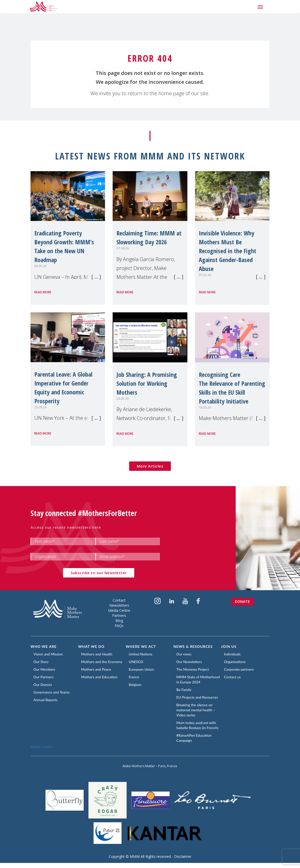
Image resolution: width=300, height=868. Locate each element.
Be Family (185, 695)
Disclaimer (183, 862)
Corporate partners (240, 669)
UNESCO (137, 662)
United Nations (141, 654)
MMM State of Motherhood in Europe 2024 (195, 682)
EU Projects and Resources (198, 702)
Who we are (44, 646)
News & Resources (193, 646)
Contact (119, 600)
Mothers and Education (100, 677)
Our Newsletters (190, 662)
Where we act (141, 646)
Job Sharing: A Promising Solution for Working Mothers (147, 383)
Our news (185, 654)
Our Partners (44, 677)
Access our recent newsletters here (66, 527)
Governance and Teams (52, 692)
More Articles (150, 466)
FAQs (119, 626)
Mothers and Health (97, 654)
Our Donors (44, 685)
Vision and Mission (49, 654)
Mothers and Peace (97, 669)
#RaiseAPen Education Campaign (195, 743)
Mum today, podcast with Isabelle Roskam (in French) (198, 730)
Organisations (236, 662)
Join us (229, 646)
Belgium (136, 685)
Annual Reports (46, 700)
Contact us (233, 677)
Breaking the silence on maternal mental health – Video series (197, 715)
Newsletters (119, 605)
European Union (142, 669)
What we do (91, 646)
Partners (119, 615)
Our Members (45, 669)
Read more (43, 292)
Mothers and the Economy (102, 662)
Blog (119, 621)
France (135, 677)
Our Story (42, 662)
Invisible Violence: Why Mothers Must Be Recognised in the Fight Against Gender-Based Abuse (228, 251)
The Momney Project (193, 669)
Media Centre (119, 610)
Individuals (233, 654)
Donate (242, 601)
